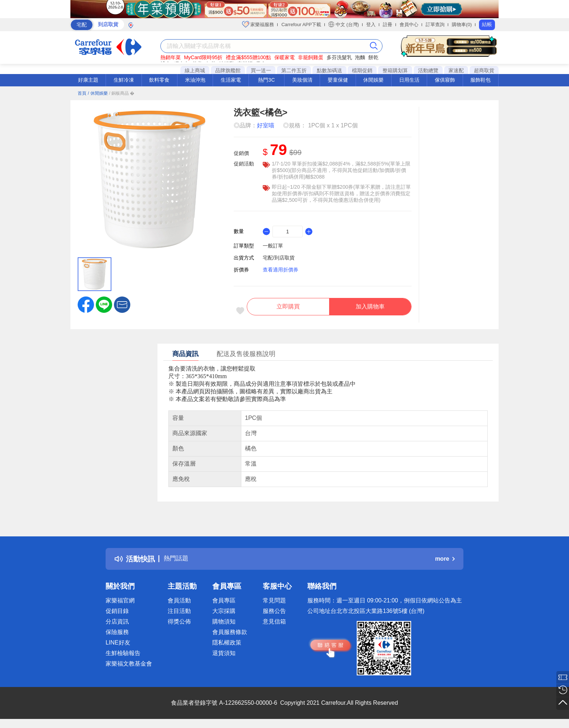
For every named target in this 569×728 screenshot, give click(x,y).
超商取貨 (484, 70)
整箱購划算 (395, 70)
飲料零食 (159, 80)
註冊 (388, 24)
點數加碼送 (329, 70)
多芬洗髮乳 (339, 57)
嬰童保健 (338, 80)
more (445, 562)
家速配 (456, 70)
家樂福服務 (258, 24)
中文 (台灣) (344, 24)
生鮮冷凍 (124, 80)
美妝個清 (302, 80)
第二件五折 (294, 70)
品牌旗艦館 (228, 70)
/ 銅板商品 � (122, 93)
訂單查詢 (435, 24)
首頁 (82, 93)
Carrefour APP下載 (301, 24)
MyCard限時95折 (203, 57)
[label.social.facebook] (86, 304)
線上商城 (195, 70)
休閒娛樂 (373, 80)
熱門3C (266, 80)
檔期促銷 (362, 70)
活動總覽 (428, 70)
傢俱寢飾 (445, 80)
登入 (371, 24)
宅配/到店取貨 (279, 258)
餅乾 (373, 57)
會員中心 (409, 24)
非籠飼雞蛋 (311, 57)
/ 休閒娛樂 (98, 93)
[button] (122, 304)
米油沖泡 (195, 80)
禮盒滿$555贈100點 (248, 57)
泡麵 (360, 57)
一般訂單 (273, 246)
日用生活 (409, 80)
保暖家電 (284, 57)
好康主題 (88, 80)
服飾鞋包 (480, 80)
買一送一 (261, 70)
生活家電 (231, 80)
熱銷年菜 (171, 57)
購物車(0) (462, 24)
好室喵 (266, 125)
